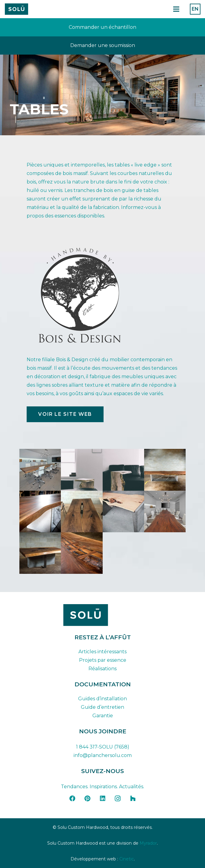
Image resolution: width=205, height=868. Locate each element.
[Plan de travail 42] (17, 9)
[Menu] (176, 9)
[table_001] (165, 470)
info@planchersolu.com (103, 755)
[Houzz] (133, 799)
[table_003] (82, 511)
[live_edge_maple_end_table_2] (82, 470)
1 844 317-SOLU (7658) (103, 747)
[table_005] (165, 511)
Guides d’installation (102, 699)
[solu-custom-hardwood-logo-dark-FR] (103, 615)
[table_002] (40, 511)
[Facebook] (72, 799)
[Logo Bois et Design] (102, 295)
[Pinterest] (88, 799)
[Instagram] (118, 799)
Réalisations (102, 669)
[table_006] (40, 553)
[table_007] (82, 553)
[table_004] (123, 511)
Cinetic (127, 859)
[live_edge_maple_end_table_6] (123, 470)
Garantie (103, 716)
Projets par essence (103, 660)
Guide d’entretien (102, 707)
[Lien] (102, 27)
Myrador (148, 843)
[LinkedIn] (103, 799)
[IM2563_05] (40, 470)
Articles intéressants (102, 652)
